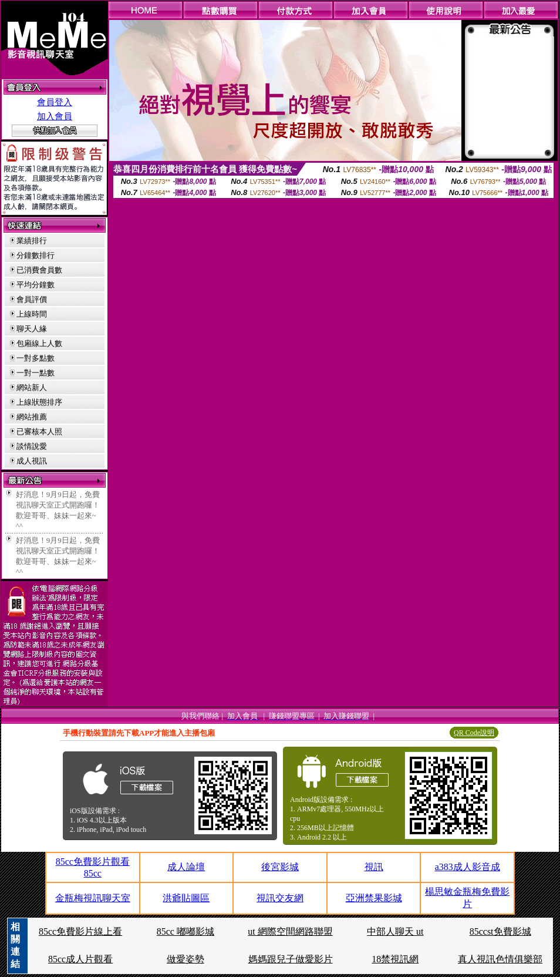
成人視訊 (32, 461)
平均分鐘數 (36, 285)
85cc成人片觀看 (80, 959)
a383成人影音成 (468, 867)
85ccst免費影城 (500, 931)
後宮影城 (280, 867)
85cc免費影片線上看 (80, 931)
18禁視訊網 (395, 959)
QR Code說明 (474, 733)
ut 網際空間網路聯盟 (290, 931)
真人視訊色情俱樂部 (500, 959)
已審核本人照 (39, 432)
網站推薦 (32, 417)
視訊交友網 (280, 898)
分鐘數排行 (36, 255)
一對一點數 (36, 373)
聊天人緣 (32, 329)
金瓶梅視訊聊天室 (93, 898)
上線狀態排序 (39, 402)
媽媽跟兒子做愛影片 (291, 959)
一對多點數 (36, 358)
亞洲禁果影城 (374, 898)
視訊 (374, 867)
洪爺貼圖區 (186, 898)
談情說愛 (32, 446)
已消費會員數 (39, 270)
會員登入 (55, 102)
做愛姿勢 (185, 959)
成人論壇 (186, 867)
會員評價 (32, 299)
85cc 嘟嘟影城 (185, 931)
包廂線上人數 (39, 343)
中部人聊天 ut (395, 931)
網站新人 (32, 387)
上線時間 (32, 314)
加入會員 (55, 116)
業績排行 (32, 241)
